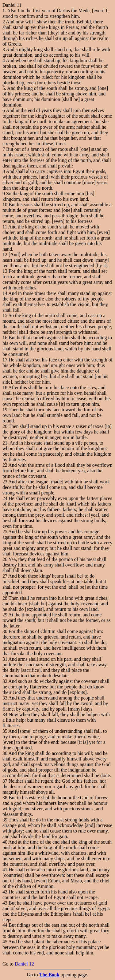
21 (5, 443)
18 (5, 387)
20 (5, 426)
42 (5, 892)
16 (5, 338)
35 (5, 731)
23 (5, 482)
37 (5, 781)
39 (5, 820)
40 (5, 842)
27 (5, 576)
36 (5, 753)
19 (5, 410)
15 (5, 315)
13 (5, 271)
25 (5, 532)
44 (5, 925)
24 (5, 498)
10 (5, 205)
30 (5, 631)
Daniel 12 (24, 964)
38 (5, 798)
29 (5, 615)
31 (5, 659)
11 (5, 227)
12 (5, 254)
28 (5, 598)
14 (5, 293)
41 (5, 870)
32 (5, 681)
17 (5, 360)
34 (5, 714)
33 (5, 698)
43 (5, 903)
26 (5, 559)
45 (5, 942)
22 (5, 465)
